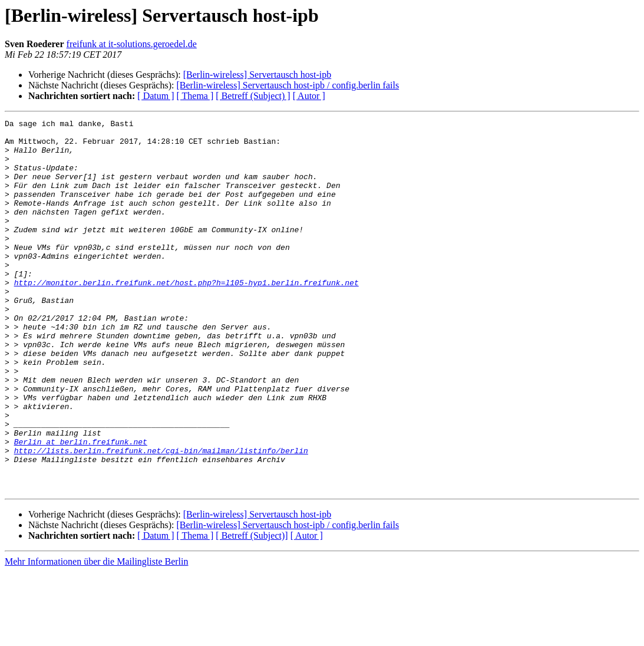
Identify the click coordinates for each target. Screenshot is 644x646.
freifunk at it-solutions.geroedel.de (132, 44)
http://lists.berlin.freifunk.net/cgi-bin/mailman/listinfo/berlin (161, 518)
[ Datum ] (156, 96)
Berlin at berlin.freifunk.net (81, 507)
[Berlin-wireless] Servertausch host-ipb (257, 75)
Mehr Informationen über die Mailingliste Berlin (96, 636)
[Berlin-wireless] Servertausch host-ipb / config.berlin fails (288, 85)
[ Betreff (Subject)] (252, 610)
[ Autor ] (309, 96)
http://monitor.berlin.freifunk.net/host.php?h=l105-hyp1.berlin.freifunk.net (186, 316)
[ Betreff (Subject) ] (253, 96)
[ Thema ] (195, 96)
